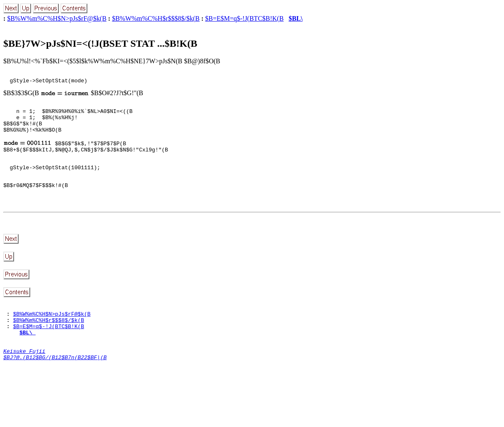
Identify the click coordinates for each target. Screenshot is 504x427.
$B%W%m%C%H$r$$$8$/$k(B (156, 18)
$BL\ (296, 18)
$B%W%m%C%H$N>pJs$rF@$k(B (57, 18)
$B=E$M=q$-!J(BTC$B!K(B (244, 18)
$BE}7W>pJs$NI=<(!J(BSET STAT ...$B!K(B (100, 43)
